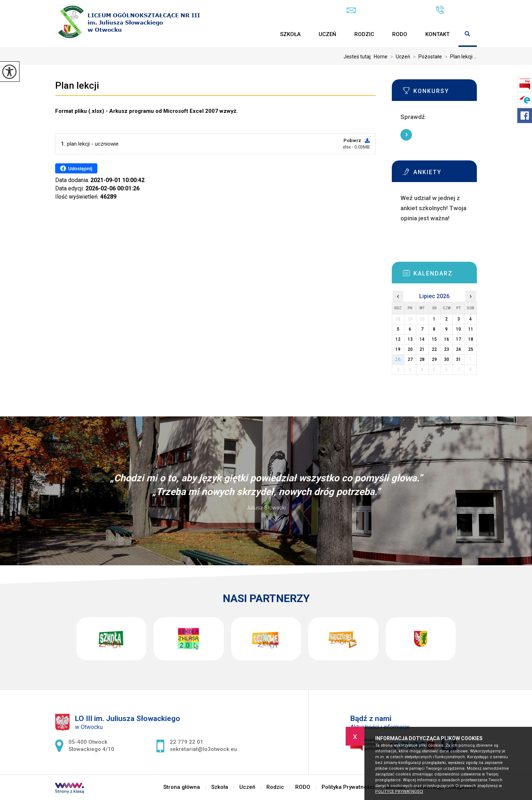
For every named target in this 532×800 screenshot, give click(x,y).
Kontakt (437, 34)
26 (398, 359)
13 (410, 339)
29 (434, 359)
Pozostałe (426, 57)
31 (458, 359)
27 (410, 359)
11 (471, 329)
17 (458, 339)
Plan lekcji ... (459, 57)
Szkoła (290, 34)
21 (422, 349)
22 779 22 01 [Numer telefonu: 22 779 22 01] (187, 742)
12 (398, 339)
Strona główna (262, 34)
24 (458, 349)
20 (410, 349)
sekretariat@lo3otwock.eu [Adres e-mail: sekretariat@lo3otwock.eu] (203, 749)
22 (434, 349)
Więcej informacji (406, 135)
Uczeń (327, 34)
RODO (400, 34)
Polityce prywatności (399, 792)
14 (422, 339)
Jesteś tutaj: (359, 57)
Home (381, 57)
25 (471, 349)
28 (422, 359)
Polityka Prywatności (348, 787)
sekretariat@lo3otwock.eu (384, 10)
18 (471, 339)
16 (447, 339)
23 (447, 349)
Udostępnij (76, 168)
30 (447, 359)
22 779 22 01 (456, 10)
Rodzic (364, 34)
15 (434, 339)
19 (398, 349)
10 (458, 329)
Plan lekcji (77, 85)
